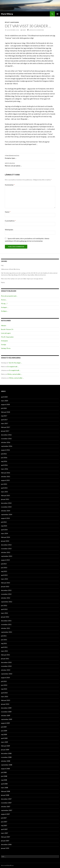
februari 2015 (6, 495)
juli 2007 (4, 818)
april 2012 (4, 609)
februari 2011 (6, 655)
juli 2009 (4, 727)
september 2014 (7, 514)
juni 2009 (4, 731)
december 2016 (6, 435)
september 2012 (7, 602)
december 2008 (6, 753)
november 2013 (6, 549)
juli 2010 (4, 681)
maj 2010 (4, 689)
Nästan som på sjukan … (30, 164)
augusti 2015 (5, 480)
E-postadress (10, 221)
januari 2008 (5, 795)
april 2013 (4, 575)
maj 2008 (4, 780)
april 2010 (4, 693)
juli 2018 (4, 408)
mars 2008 (5, 788)
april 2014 (4, 530)
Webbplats (9, 230)
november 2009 (6, 712)
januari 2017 (5, 431)
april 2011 (4, 647)
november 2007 (6, 803)
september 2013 (7, 556)
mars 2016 (5, 469)
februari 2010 (6, 700)
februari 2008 (6, 791)
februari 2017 (6, 427)
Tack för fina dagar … (15, 363)
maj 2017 (4, 416)
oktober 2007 (6, 807)
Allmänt (4, 326)
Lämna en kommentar (36, 30)
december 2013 (6, 545)
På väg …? (4, 304)
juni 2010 (4, 685)
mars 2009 (5, 742)
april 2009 (4, 738)
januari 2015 (5, 499)
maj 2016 (4, 461)
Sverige (4, 344)
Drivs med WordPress (7, 865)
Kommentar (10, 185)
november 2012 (6, 594)
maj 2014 (4, 526)
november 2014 (6, 507)
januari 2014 (5, 541)
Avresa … (4, 300)
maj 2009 (4, 734)
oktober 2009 (6, 715)
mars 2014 (5, 533)
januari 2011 (5, 659)
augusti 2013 (5, 560)
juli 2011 (4, 636)
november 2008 (6, 757)
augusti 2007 (5, 814)
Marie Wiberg (7, 14)
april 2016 (4, 465)
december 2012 (6, 590)
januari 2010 (5, 704)
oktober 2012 (6, 598)
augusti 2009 (5, 723)
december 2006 (6, 844)
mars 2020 (5, 401)
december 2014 (6, 503)
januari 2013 (5, 587)
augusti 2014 (5, 518)
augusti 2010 (5, 678)
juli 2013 (4, 564)
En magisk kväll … (13, 367)
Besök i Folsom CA (7, 329)
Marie (24, 30)
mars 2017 (5, 423)
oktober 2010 (6, 670)
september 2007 (7, 810)
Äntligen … (5, 311)
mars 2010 (5, 697)
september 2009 (7, 719)
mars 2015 (5, 492)
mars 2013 (5, 579)
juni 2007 (4, 822)
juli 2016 (4, 454)
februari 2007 (6, 837)
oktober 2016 (6, 442)
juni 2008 (4, 776)
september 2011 (7, 632)
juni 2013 (4, 568)
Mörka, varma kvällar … (15, 374)
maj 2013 (4, 571)
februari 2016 (6, 473)
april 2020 (4, 397)
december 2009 (6, 708)
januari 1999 (5, 848)
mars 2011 (5, 651)
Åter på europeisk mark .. (9, 296)
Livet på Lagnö (6, 333)
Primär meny (57, 14)
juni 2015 (4, 484)
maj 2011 (4, 643)
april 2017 (4, 420)
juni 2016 (4, 458)
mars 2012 (5, 613)
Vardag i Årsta (6, 348)
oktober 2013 (6, 552)
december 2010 (6, 662)
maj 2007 (4, 825)
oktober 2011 (6, 628)
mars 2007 (5, 833)
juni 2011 (4, 640)
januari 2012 (5, 617)
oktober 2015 (6, 477)
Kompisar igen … (30, 157)
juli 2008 (4, 772)
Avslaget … (5, 307)
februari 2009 (6, 746)
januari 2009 (5, 750)
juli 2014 (4, 522)
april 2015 (4, 488)
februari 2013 (6, 583)
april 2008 (4, 784)
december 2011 (6, 621)
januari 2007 (5, 841)
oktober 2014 (6, 511)
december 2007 (6, 799)
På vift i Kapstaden (12, 22)
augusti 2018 (5, 404)
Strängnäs (4, 341)
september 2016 (7, 446)
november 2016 (6, 439)
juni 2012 (4, 605)
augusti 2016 (5, 450)
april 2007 (4, 829)
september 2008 (7, 765)
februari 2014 (6, 537)
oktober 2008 (6, 761)
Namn (8, 212)
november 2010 (6, 666)
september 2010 (7, 674)
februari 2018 (6, 412)
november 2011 (6, 624)
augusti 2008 (5, 769)
